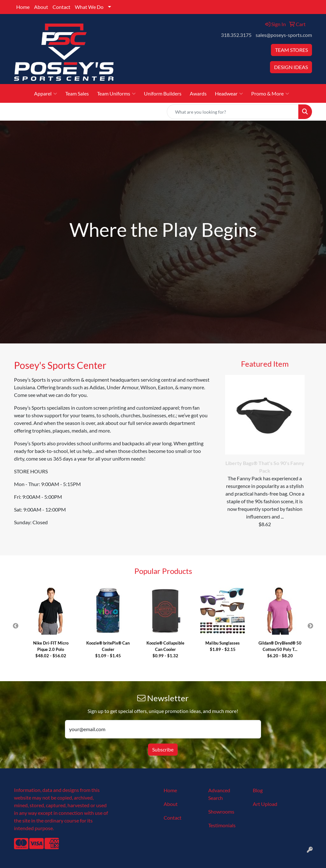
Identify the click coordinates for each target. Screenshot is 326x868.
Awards (198, 93)
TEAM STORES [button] (291, 50)
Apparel (46, 94)
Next (310, 626)
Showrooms (221, 812)
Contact (61, 7)
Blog (258, 790)
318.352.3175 (236, 35)
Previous (16, 626)
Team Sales (77, 93)
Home (23, 7)
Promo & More (270, 94)
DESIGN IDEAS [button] (291, 67)
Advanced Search (219, 794)
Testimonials (222, 825)
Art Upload (265, 804)
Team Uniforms (116, 94)
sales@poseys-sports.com (284, 35)
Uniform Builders (163, 93)
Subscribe (163, 749)
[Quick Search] (233, 112)
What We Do (89, 7)
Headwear (229, 94)
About (41, 7)
